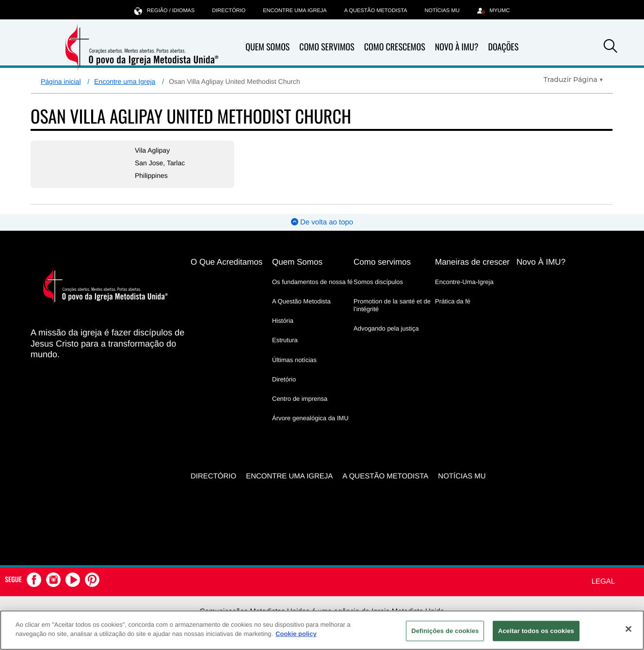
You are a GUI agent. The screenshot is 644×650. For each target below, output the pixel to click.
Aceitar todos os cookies (536, 631)
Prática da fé (453, 301)
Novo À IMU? (457, 47)
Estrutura (285, 340)
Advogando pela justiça (386, 328)
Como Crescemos (395, 47)
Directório (229, 11)
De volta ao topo (322, 222)
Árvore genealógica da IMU (310, 418)
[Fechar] (628, 629)
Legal (603, 581)
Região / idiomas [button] (164, 10)
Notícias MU (442, 11)
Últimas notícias (294, 360)
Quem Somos (267, 47)
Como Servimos (327, 47)
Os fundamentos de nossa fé (312, 282)
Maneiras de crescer (472, 262)
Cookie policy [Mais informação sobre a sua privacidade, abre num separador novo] (296, 634)
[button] (611, 48)
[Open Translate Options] (573, 79)
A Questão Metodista (376, 11)
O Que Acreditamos (226, 262)
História (283, 321)
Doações (503, 47)
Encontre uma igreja (295, 11)
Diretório (284, 379)
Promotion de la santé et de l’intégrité (392, 305)
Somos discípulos (378, 282)
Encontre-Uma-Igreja (464, 282)
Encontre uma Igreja (125, 81)
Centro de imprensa (300, 399)
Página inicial (61, 81)
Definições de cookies (445, 631)
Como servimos (382, 262)
